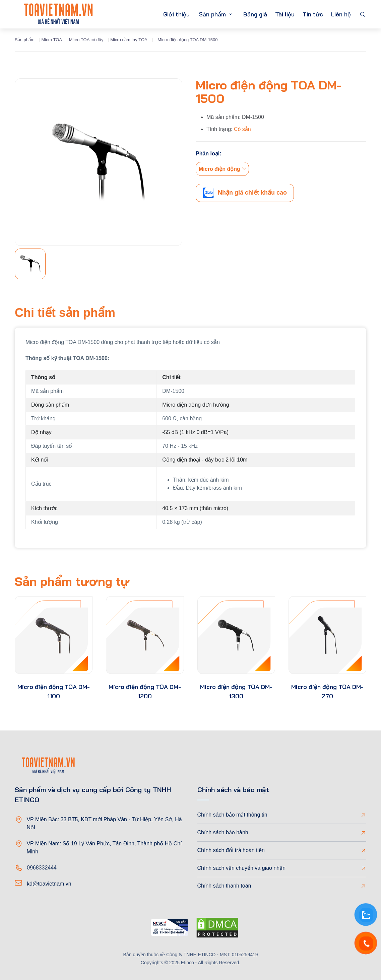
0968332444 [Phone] (42, 868)
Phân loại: (209, 154)
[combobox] (222, 169)
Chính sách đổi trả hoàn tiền (231, 850)
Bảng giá (255, 14)
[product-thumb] (54, 635)
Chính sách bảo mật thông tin (232, 815)
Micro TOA (52, 40)
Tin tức (313, 14)
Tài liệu (285, 14)
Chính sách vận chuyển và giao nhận (242, 868)
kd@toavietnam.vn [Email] (49, 884)
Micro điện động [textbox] (219, 169)
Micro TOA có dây (86, 40)
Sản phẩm (212, 14)
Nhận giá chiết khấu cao (245, 193)
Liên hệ (341, 14)
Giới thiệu (176, 14)
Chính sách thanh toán (224, 886)
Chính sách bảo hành (223, 832)
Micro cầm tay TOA (129, 40)
